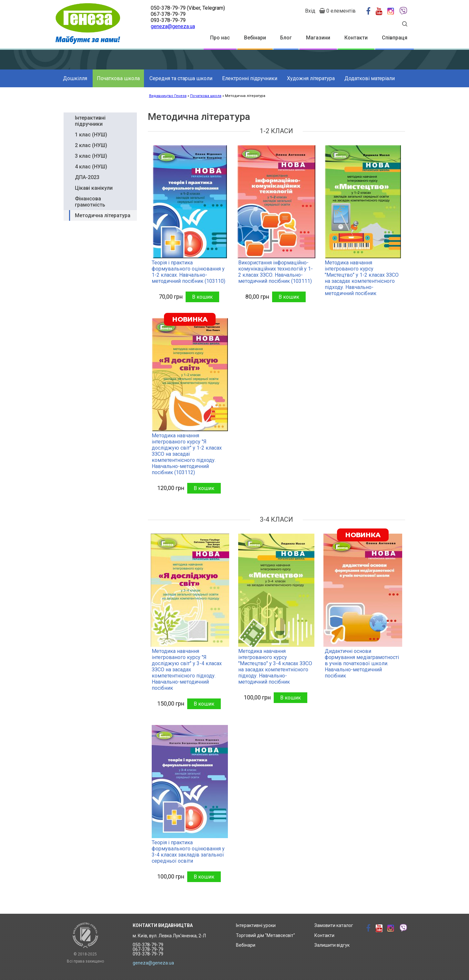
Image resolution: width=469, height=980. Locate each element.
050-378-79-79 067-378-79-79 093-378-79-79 (148, 949)
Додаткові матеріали (370, 78)
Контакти (356, 38)
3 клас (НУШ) (91, 156)
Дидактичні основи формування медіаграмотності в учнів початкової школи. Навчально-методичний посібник (362, 663)
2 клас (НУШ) (91, 145)
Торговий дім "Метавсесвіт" (265, 935)
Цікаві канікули (94, 188)
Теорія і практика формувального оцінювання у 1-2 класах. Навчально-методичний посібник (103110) (189, 272)
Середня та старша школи (181, 78)
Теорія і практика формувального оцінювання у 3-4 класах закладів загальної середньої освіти (188, 852)
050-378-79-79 (168, 8)
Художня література (311, 78)
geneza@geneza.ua (173, 26)
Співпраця (395, 38)
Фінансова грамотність (90, 202)
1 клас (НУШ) (91, 135)
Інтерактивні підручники (90, 121)
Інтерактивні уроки (256, 925)
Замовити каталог (334, 925)
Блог (286, 38)
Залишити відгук (332, 945)
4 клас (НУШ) (91, 167)
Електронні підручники (250, 78)
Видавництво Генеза (168, 96)
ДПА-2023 (87, 177)
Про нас (220, 38)
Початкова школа (118, 78)
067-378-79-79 (168, 14)
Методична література (103, 215)
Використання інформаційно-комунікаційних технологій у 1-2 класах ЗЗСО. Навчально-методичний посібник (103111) (275, 272)
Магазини (318, 38)
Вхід (310, 11)
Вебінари (255, 38)
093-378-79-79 (168, 20)
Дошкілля (75, 78)
